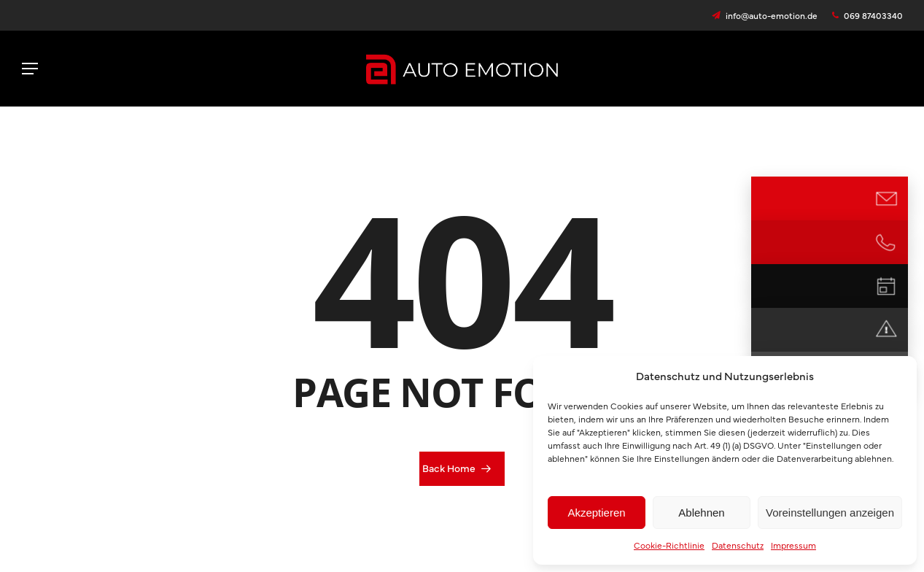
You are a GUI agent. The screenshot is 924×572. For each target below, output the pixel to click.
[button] (30, 69)
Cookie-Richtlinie (669, 545)
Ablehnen (701, 513)
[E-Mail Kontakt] (886, 198)
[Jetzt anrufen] (886, 242)
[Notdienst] (886, 330)
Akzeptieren (596, 513)
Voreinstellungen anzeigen (830, 513)
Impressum (793, 545)
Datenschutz (738, 545)
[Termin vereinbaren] (886, 286)
